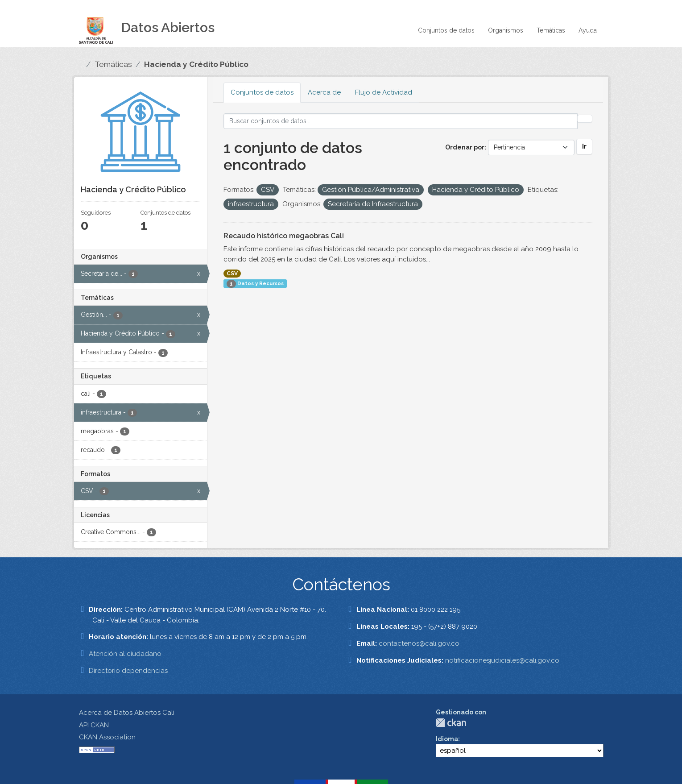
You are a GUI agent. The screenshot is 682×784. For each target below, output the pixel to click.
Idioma (447, 739)
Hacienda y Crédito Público (196, 64)
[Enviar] (585, 119)
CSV (232, 274)
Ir (584, 146)
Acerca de (324, 92)
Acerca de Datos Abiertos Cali (127, 713)
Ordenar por (465, 147)
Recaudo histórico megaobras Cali (284, 236)
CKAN (451, 723)
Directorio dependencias (128, 671)
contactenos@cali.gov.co (419, 643)
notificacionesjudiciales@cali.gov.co (502, 660)
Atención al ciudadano (125, 654)
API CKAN (94, 725)
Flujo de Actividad (384, 92)
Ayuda (588, 30)
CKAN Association (107, 737)
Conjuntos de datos (446, 30)
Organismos (506, 30)
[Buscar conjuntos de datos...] (401, 121)
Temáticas (551, 30)
